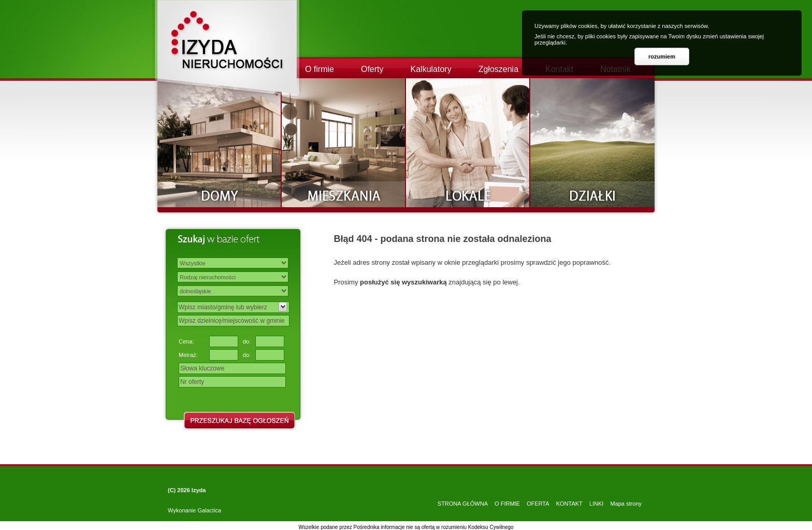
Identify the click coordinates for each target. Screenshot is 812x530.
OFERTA (538, 504)
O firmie (320, 69)
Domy (220, 143)
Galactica (209, 510)
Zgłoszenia (498, 69)
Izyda (199, 490)
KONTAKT (569, 504)
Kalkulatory (431, 69)
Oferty (372, 69)
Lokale (468, 143)
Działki (592, 143)
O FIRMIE (507, 504)
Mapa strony (626, 504)
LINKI (597, 504)
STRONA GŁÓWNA (463, 504)
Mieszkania (344, 143)
